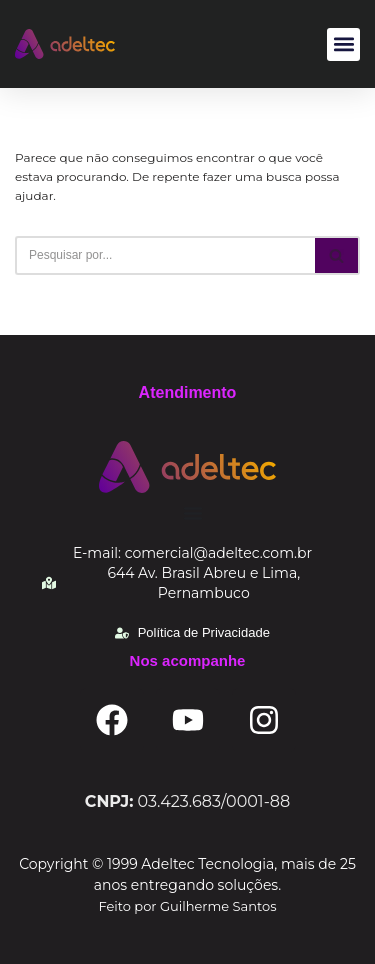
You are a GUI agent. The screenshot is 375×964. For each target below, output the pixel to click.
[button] (343, 44)
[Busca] (165, 255)
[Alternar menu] (193, 513)
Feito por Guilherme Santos (188, 906)
